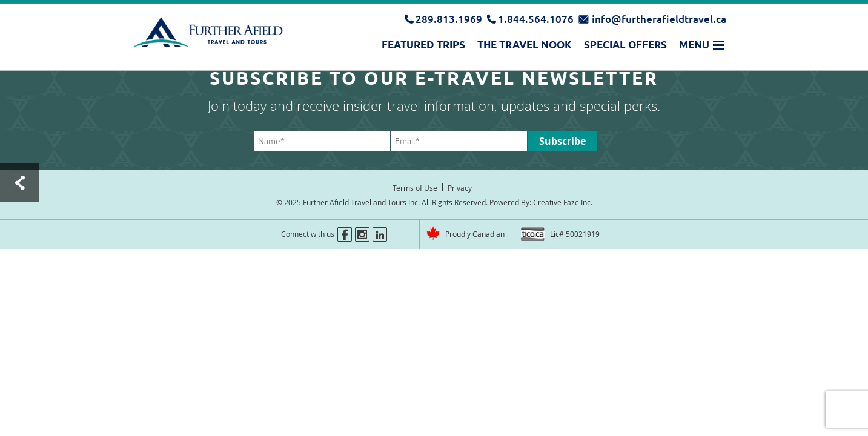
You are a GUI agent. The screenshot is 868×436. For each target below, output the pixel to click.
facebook (345, 234)
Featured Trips (423, 45)
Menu (694, 45)
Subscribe (562, 141)
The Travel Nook (525, 45)
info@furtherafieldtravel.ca (659, 19)
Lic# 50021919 (575, 234)
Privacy (460, 188)
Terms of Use (415, 188)
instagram (362, 234)
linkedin (380, 234)
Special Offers (625, 45)
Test (20, 183)
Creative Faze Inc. (563, 202)
